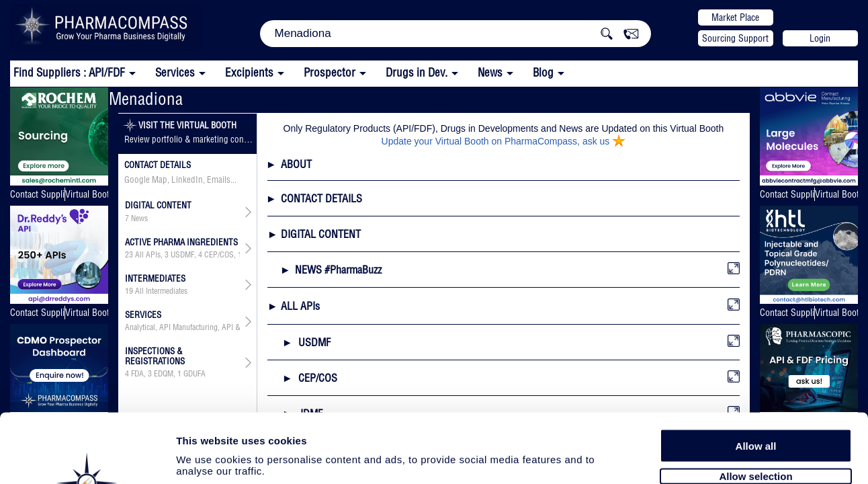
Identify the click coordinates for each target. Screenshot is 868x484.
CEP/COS (219, 255)
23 (129, 255)
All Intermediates (161, 291)
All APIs (148, 255)
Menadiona (146, 98)
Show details (705, 458)
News (490, 72)
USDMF (182, 255)
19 (129, 291)
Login (820, 38)
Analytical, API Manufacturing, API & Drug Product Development (183, 327)
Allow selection (755, 402)
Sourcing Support (735, 38)
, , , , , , (183, 255)
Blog (543, 72)
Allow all (756, 371)
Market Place (735, 17)
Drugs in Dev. (417, 72)
